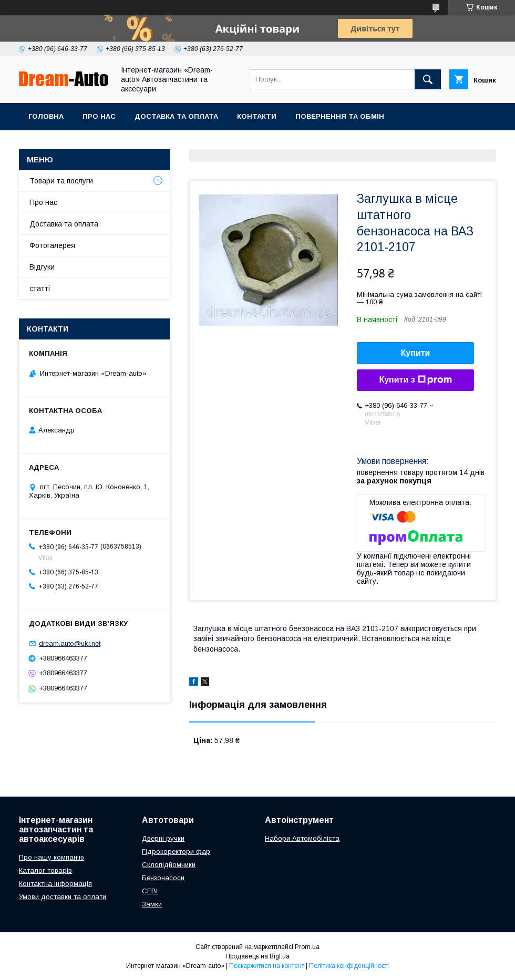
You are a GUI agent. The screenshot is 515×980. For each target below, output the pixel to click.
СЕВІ (150, 891)
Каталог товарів (45, 870)
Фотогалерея (52, 245)
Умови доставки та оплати (63, 897)
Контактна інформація (55, 884)
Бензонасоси (163, 878)
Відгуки (42, 267)
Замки (152, 904)
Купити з (415, 380)
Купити (416, 353)
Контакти (257, 116)
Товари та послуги (61, 181)
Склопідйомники (169, 865)
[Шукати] (428, 79)
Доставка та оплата (176, 116)
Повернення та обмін (340, 116)
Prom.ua (307, 947)
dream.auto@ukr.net (70, 643)
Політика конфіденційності (349, 966)
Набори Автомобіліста (302, 838)
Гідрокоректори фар (176, 852)
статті (40, 288)
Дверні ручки (163, 838)
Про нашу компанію (51, 857)
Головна (46, 116)
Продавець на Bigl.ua (257, 956)
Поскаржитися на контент (267, 966)
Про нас (99, 116)
